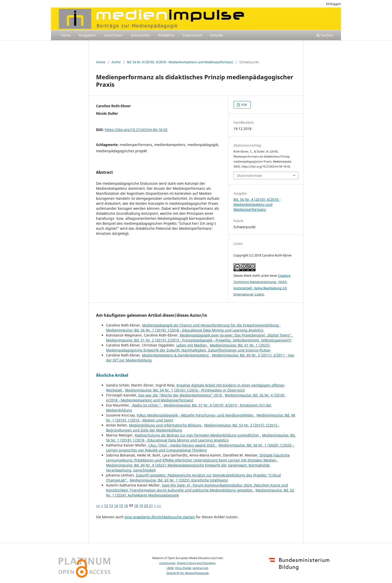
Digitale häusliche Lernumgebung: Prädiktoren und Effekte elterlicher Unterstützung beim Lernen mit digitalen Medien (198, 458)
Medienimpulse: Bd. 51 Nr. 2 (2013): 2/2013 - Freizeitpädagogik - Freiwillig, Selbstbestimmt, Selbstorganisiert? (199, 340)
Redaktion (166, 35)
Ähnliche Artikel (112, 375)
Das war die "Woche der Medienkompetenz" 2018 (180, 395)
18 (136, 506)
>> (159, 506)
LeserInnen (113, 35)
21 (151, 506)
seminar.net (200, 568)
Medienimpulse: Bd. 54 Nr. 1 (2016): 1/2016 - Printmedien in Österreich (185, 390)
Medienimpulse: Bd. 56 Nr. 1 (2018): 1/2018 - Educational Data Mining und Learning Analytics (185, 330)
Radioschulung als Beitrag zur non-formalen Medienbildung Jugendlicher (197, 435)
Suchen (325, 35)
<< (98, 506)
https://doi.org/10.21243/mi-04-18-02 (136, 130)
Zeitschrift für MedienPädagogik (188, 573)
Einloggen (333, 4)
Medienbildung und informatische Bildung (166, 425)
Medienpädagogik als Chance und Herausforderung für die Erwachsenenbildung (211, 325)
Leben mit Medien (192, 345)
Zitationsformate (249, 175)
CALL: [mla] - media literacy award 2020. (182, 445)
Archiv (116, 62)
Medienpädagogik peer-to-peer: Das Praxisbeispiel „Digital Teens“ (236, 335)
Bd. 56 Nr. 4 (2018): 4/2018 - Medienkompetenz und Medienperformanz (180, 62)
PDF (244, 105)
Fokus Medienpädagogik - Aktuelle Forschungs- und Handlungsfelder (196, 415)
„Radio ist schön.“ (146, 405)
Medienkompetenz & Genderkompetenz (176, 355)
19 (141, 506)
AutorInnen (140, 35)
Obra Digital (183, 568)
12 (106, 506)
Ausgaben (87, 35)
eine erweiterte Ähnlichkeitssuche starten (160, 517)
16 (126, 506)
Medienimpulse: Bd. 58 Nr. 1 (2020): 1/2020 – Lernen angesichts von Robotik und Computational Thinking (200, 448)
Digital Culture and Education (196, 563)
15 (121, 506)
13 (111, 506)
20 (146, 506)
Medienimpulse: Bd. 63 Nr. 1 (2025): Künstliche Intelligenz (179, 480)
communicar (167, 563)
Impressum (192, 35)
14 (116, 506)
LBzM (170, 568)
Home (66, 35)
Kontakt (216, 35)
